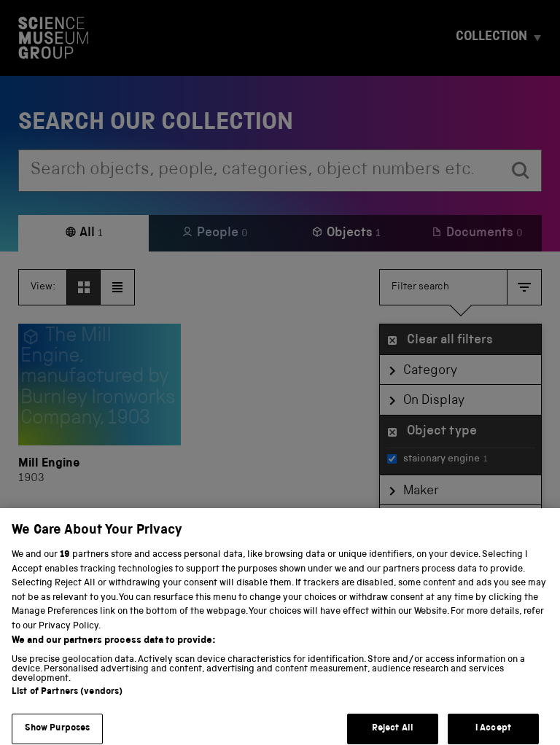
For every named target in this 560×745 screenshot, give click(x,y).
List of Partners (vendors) (67, 703)
